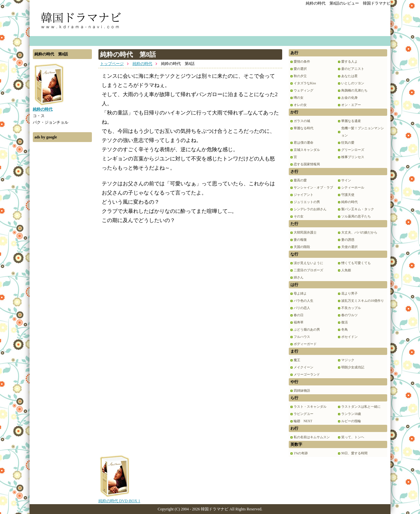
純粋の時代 (142, 64)
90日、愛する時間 (354, 453)
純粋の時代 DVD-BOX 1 (119, 499)
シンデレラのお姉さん (310, 209)
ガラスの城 (302, 121)
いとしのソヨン (353, 83)
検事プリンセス (353, 157)
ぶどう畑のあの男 (307, 329)
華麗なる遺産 (351, 121)
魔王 (297, 360)
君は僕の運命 (304, 143)
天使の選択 (349, 247)
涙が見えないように (308, 263)
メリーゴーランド (307, 374)
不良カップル (351, 308)
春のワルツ (349, 315)
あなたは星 (349, 76)
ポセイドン (349, 337)
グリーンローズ (353, 150)
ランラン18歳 (351, 414)
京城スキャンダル (307, 150)
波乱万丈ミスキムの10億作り (363, 301)
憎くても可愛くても (356, 263)
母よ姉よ (300, 293)
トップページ (112, 64)
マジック (348, 360)
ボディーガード (305, 344)
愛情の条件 (302, 62)
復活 (345, 322)
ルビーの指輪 (351, 421)
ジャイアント (304, 195)
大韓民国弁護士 (305, 232)
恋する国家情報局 (307, 164)
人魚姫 (346, 270)
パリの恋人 (302, 308)
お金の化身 (349, 98)
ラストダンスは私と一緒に (361, 407)
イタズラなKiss (305, 83)
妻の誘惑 (348, 240)
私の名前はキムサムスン (312, 437)
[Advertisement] (62, 244)
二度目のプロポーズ (308, 270)
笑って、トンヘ (353, 437)
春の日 (299, 315)
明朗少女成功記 (353, 367)
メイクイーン (304, 367)
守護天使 (348, 195)
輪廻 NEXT (303, 421)
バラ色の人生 (304, 301)
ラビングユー (304, 414)
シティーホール (353, 187)
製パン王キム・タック (358, 209)
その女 (299, 216)
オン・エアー (351, 105)
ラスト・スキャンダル (310, 407)
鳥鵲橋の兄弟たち (354, 90)
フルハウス (302, 337)
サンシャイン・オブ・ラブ (313, 187)
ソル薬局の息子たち (356, 216)
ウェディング (304, 90)
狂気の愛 (348, 143)
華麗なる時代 (304, 128)
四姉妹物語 (302, 391)
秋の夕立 (300, 76)
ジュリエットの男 (307, 202)
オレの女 (300, 105)
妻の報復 (300, 240)
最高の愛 (300, 180)
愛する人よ (349, 62)
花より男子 (349, 293)
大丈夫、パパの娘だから (359, 232)
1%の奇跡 (301, 453)
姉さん (299, 277)
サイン (346, 180)
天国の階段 (302, 247)
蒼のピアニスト (353, 69)
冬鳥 (345, 329)
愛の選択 (300, 69)
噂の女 (299, 98)
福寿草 (299, 322)
